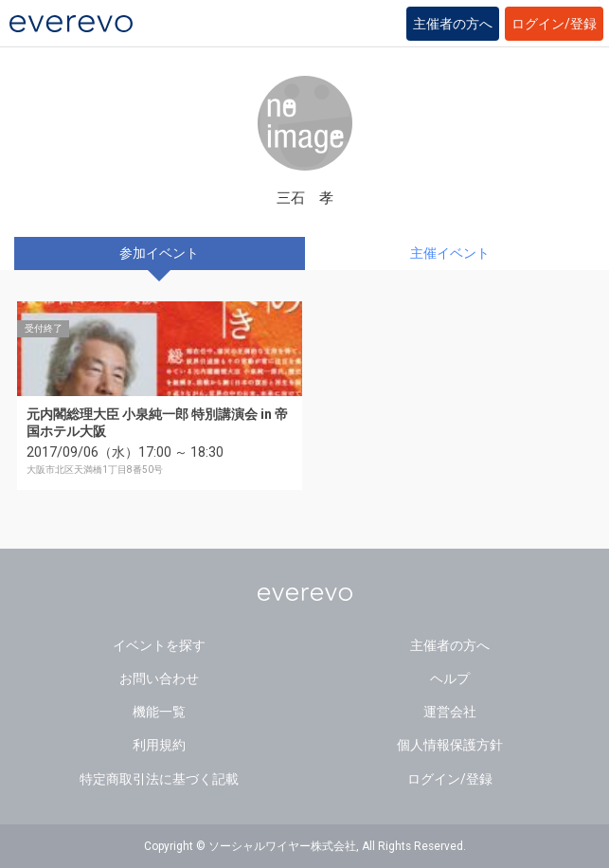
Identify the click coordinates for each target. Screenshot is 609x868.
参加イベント (159, 253)
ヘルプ (450, 678)
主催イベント (450, 253)
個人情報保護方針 (450, 745)
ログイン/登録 (554, 24)
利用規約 (159, 745)
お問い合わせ (159, 678)
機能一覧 (159, 712)
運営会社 (450, 712)
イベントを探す (159, 645)
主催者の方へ (453, 24)
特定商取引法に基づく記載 (159, 779)
